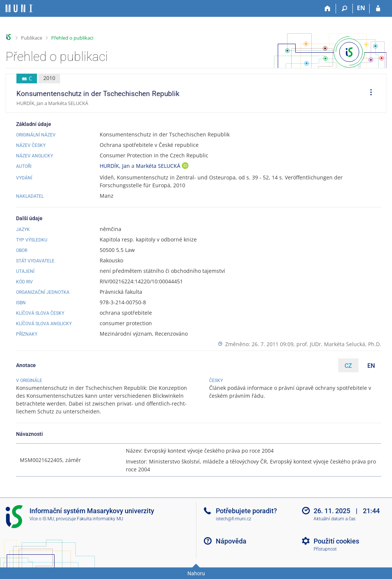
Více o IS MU (42, 519)
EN (371, 366)
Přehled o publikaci (72, 38)
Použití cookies (336, 541)
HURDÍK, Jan (115, 166)
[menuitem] (368, 93)
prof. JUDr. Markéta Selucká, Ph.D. (339, 344)
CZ (348, 366)
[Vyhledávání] (344, 9)
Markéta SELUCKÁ (159, 166)
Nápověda (231, 541)
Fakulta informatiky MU (100, 519)
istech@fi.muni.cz (234, 519)
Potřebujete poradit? (246, 511)
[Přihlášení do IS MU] (378, 9)
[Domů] (328, 9)
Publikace (32, 38)
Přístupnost (325, 549)
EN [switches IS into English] (361, 8)
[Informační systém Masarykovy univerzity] (19, 8)
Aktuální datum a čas (335, 519)
